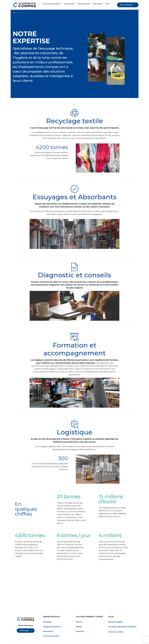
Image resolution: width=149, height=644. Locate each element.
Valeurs (79, 627)
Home (14, 13)
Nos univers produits (52, 4)
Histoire (79, 622)
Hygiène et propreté (52, 627)
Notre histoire (69, 4)
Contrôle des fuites (51, 636)
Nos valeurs (98, 4)
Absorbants (48, 632)
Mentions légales (116, 622)
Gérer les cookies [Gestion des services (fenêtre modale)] (116, 632)
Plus (108, 4)
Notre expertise (84, 4)
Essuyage (47, 622)
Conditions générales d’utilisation (122, 627)
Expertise (80, 632)
